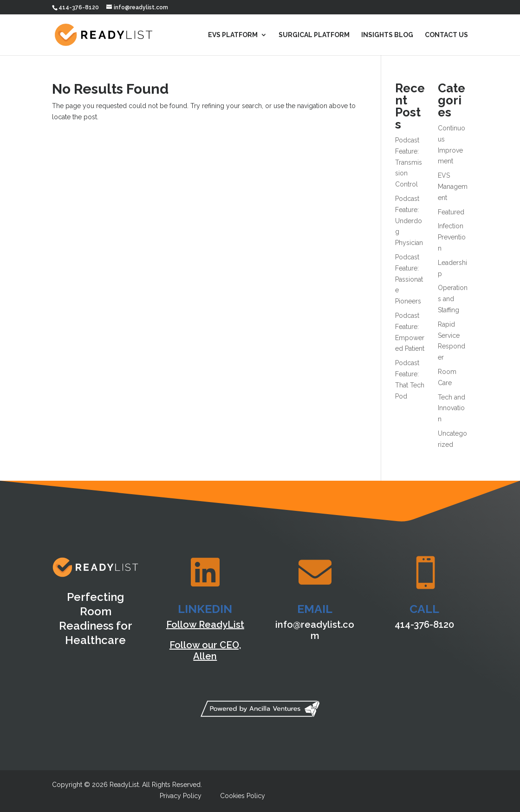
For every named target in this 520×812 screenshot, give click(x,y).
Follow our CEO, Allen (205, 651)
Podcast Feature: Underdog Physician (409, 221)
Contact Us (446, 35)
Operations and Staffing (453, 299)
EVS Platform (233, 35)
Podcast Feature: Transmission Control (409, 162)
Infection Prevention (452, 237)
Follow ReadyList (205, 625)
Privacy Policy (181, 796)
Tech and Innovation (452, 408)
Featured (451, 212)
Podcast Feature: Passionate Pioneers (409, 279)
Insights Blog (387, 35)
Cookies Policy (243, 796)
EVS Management (453, 187)
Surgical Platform (314, 35)
